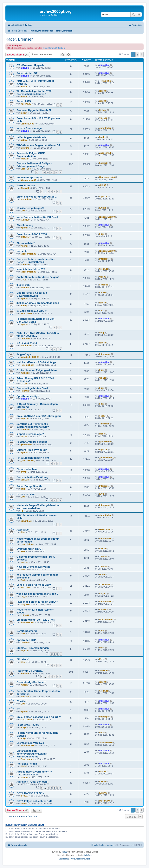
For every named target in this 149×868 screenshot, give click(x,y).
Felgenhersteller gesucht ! (32, 442)
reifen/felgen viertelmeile (32, 137)
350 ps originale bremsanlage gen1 (38, 303)
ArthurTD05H (27, 745)
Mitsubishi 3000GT (30, 357)
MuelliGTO (26, 804)
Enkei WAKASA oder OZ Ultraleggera (39, 416)
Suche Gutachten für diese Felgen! (38, 277)
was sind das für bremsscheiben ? (37, 594)
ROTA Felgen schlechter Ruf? (34, 801)
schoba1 (25, 288)
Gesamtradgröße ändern (31, 682)
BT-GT (24, 766)
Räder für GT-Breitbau (30, 671)
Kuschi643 (26, 104)
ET (18, 709)
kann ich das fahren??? (31, 269)
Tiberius (25, 391)
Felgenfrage (24, 354)
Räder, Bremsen (19, 39)
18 (60, 172)
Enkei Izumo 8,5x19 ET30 (32, 234)
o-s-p (102, 333)
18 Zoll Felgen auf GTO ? (32, 311)
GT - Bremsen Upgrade (30, 65)
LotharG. (104, 163)
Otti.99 (103, 185)
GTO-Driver (105, 529)
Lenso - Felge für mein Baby (34, 585)
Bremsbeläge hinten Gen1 (32, 388)
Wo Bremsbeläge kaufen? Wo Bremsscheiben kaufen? (34, 93)
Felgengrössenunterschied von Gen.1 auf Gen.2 (36, 320)
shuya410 (25, 604)
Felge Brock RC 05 (28, 725)
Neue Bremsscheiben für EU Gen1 (37, 217)
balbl (23, 489)
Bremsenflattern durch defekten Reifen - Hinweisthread (36, 261)
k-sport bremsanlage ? (30, 434)
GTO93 (24, 280)
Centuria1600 (27, 124)
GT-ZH (103, 293)
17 (56, 172)
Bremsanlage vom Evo (30, 743)
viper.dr (103, 118)
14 (44, 172)
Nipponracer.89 (28, 180)
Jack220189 (26, 313)
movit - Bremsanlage (29, 128)
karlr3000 (25, 338)
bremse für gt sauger (29, 178)
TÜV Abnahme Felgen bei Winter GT (38, 145)
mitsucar (25, 237)
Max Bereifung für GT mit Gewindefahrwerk (32, 294)
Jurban (24, 685)
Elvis (23, 211)
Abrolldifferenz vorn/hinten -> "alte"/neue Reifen (34, 773)
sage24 (24, 159)
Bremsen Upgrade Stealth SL (34, 110)
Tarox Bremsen (26, 185)
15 (48, 172)
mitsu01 (25, 87)
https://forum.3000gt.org (54, 48)
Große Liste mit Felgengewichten (37, 370)
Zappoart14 (105, 153)
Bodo (102, 434)
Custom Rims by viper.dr (32, 450)
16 (52, 172)
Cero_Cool (26, 169)
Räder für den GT (27, 73)
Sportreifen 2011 (26, 640)
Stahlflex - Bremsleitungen (33, 648)
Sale (23, 551)
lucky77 (24, 796)
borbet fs (22, 251)
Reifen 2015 (24, 101)
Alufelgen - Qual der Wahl (32, 782)
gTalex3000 (26, 445)
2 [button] (137, 55)
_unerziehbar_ (28, 365)
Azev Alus (23, 530)
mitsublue (26, 68)
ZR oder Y (23, 659)
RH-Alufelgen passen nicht (33, 458)
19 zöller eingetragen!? (30, 208)
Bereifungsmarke (27, 631)
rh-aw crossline (26, 494)
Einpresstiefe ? (26, 243)
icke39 (103, 91)
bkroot (24, 113)
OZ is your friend (27, 343)
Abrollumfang (25, 225)
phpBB (64, 852)
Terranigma (105, 81)
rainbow (25, 220)
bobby (24, 140)
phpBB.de (87, 855)
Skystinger (26, 148)
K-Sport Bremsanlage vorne (33, 567)
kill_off (24, 437)
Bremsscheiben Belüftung (32, 477)
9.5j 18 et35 (23, 285)
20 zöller (22, 701)
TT (22, 511)
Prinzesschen (27, 622)
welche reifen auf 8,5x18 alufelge (36, 362)
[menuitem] (29, 25)
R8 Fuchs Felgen (27, 764)
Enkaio (103, 110)
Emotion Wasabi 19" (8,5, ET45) (36, 620)
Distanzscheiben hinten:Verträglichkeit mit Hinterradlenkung (32, 754)
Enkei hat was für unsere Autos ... (37, 197)
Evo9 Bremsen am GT (30, 549)
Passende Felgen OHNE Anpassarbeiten (31, 155)
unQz (23, 472)
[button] (142, 55)
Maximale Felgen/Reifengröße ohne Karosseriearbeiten (38, 507)
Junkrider (25, 373)
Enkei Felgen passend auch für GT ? (39, 717)
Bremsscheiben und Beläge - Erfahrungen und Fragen (34, 165)
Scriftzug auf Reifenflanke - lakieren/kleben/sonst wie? (33, 425)
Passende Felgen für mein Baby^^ (37, 602)
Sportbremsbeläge (28, 396)
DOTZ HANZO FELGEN (30, 793)
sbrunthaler (105, 128)
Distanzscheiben (27, 469)
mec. (102, 648)
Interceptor (105, 259)
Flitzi (102, 234)
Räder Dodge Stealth (29, 486)
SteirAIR (25, 188)
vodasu (24, 777)
